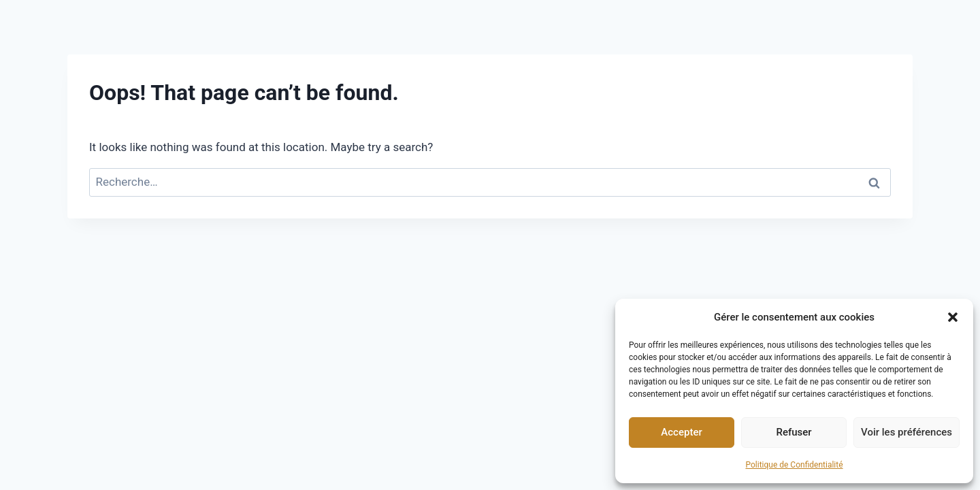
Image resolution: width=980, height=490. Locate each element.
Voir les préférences (906, 432)
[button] (953, 317)
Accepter (681, 432)
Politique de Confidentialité (794, 465)
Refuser (794, 432)
